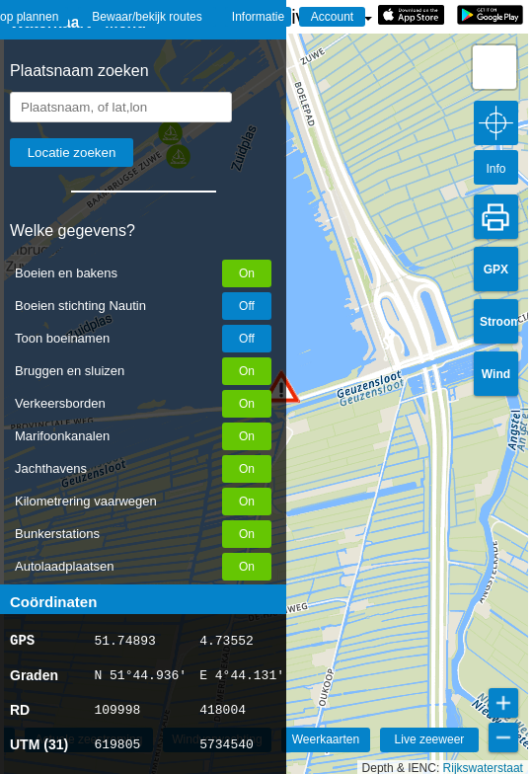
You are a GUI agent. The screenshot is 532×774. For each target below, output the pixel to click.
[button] (494, 67)
